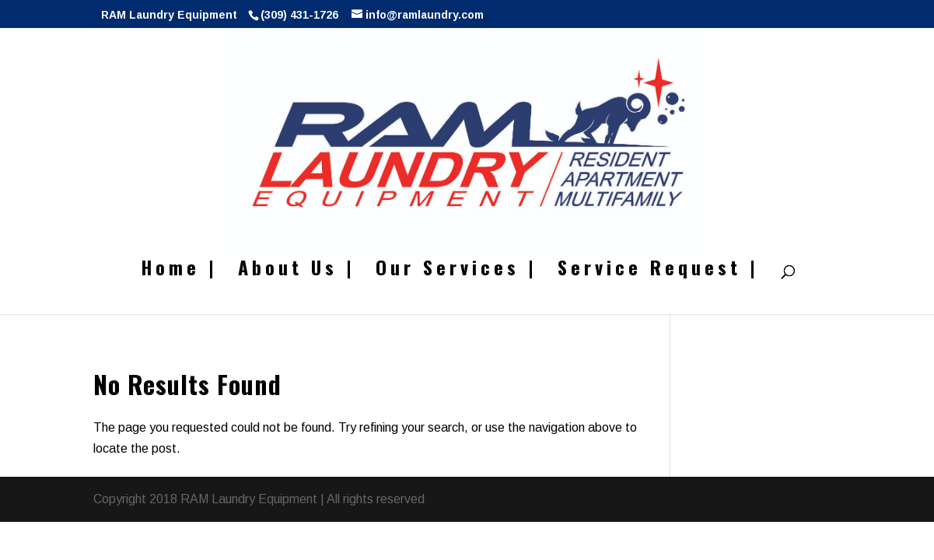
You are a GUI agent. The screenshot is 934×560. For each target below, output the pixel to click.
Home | (179, 271)
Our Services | (457, 271)
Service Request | (658, 271)
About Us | (297, 271)
